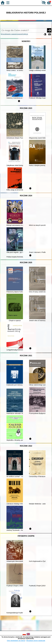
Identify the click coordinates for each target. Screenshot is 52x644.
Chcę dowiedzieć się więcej (16, 641)
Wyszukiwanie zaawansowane (11, 34)
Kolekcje (25, 34)
